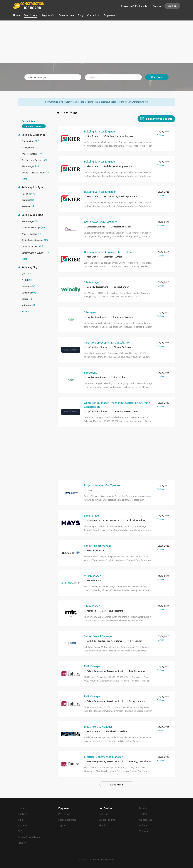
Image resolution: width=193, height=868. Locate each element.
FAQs (21, 831)
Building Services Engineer (100, 131)
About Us (23, 825)
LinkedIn (144, 825)
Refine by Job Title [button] (32, 215)
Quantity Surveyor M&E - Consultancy (107, 342)
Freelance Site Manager (98, 726)
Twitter (143, 814)
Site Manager (92, 282)
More (24, 179)
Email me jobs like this (159, 119)
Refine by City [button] (29, 267)
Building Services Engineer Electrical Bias (109, 252)
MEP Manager (92, 576)
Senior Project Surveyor (98, 636)
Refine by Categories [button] (33, 135)
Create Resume (107, 820)
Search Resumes (67, 820)
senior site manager (33, 126)
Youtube (144, 831)
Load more (117, 784)
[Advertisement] (96, 42)
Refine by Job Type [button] (32, 187)
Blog (20, 820)
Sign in (157, 6)
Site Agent (90, 312)
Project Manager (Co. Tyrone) (102, 485)
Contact (22, 814)
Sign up (172, 6)
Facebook (144, 808)
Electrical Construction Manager (103, 757)
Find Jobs (157, 77)
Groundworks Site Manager (101, 222)
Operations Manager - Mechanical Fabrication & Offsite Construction (117, 405)
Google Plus (146, 820)
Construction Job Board (103, 860)
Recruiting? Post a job (134, 6)
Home (21, 808)
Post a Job (64, 814)
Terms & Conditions (29, 837)
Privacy (22, 843)
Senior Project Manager (98, 546)
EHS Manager (92, 666)
